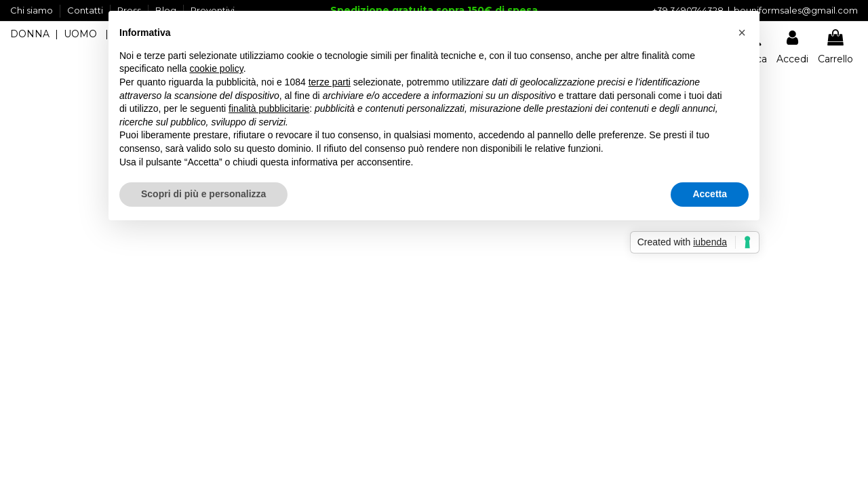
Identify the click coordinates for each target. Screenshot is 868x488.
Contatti (86, 10)
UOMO (80, 34)
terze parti (330, 82)
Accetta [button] (710, 194)
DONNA (30, 34)
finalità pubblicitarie (269, 108)
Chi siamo (33, 10)
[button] (742, 33)
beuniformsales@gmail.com (796, 10)
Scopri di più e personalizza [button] (203, 194)
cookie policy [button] (217, 68)
